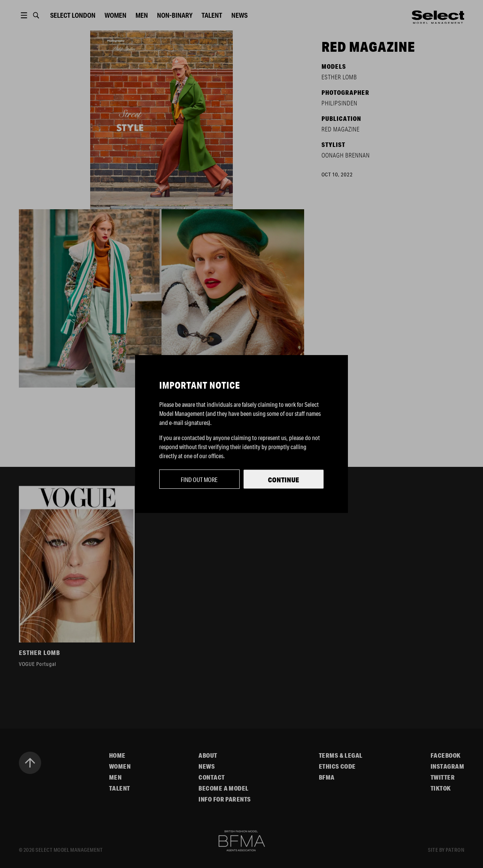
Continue (284, 480)
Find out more (199, 480)
